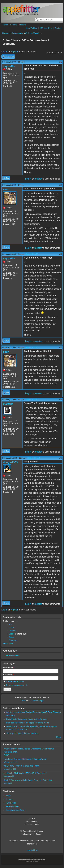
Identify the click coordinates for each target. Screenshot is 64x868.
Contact (58, 28)
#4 (60, 347)
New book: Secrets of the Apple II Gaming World (28, 723)
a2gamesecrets (11, 762)
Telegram (13, 640)
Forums (14, 25)
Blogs (8, 796)
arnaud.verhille (10, 769)
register (14, 52)
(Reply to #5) (33, 458)
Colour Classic (32, 33)
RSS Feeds (11, 803)
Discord (12, 631)
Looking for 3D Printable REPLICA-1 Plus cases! (25, 773)
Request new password (17, 685)
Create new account (15, 681)
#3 (60, 254)
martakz (8, 404)
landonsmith (9, 776)
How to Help (32, 850)
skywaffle (9, 66)
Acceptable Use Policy (15, 810)
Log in (4, 52)
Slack (11, 637)
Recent (23, 25)
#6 (60, 458)
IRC (10, 624)
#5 (60, 400)
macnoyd (8, 783)
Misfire (12, 634)
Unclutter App (38, 701)
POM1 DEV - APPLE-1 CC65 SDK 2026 (21, 766)
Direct (23, 701)
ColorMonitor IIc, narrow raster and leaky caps (27, 719)
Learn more (8, 643)
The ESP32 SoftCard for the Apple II (22, 733)
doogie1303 (10, 462)
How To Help (32, 28)
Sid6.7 (7, 755)
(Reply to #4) (31, 400)
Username (9, 668)
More (59, 737)
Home (5, 25)
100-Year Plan (46, 28)
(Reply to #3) (31, 347)
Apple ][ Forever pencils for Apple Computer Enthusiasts (28, 780)
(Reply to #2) (31, 254)
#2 (60, 185)
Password (9, 675)
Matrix (11, 627)
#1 (60, 62)
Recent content (12, 655)
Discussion (17, 33)
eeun (6, 189)
